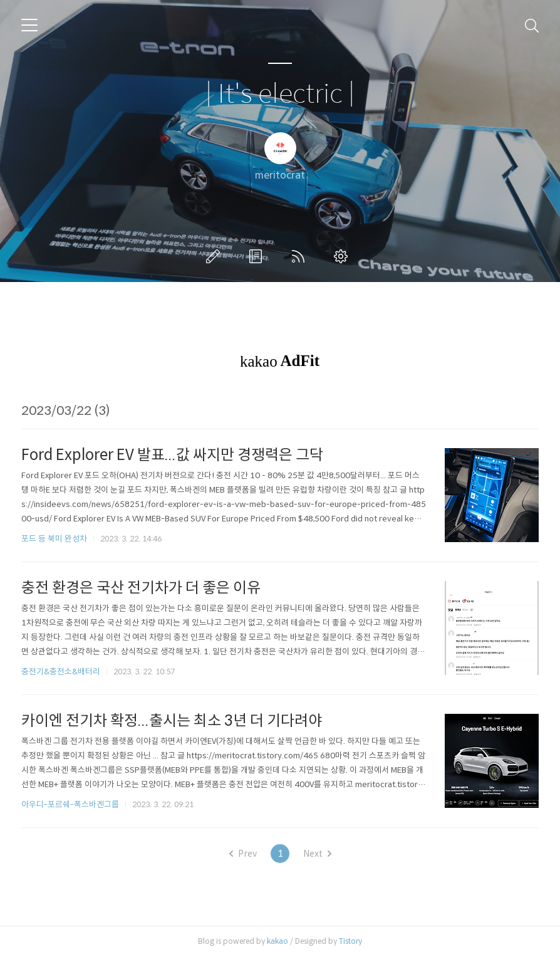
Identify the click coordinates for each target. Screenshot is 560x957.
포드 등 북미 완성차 (54, 539)
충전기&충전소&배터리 (61, 672)
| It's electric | (280, 94)
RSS (301, 256)
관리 (343, 256)
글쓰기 (215, 256)
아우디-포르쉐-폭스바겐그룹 (70, 804)
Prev (243, 854)
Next (317, 854)
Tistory (350, 941)
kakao (277, 941)
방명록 (258, 256)
